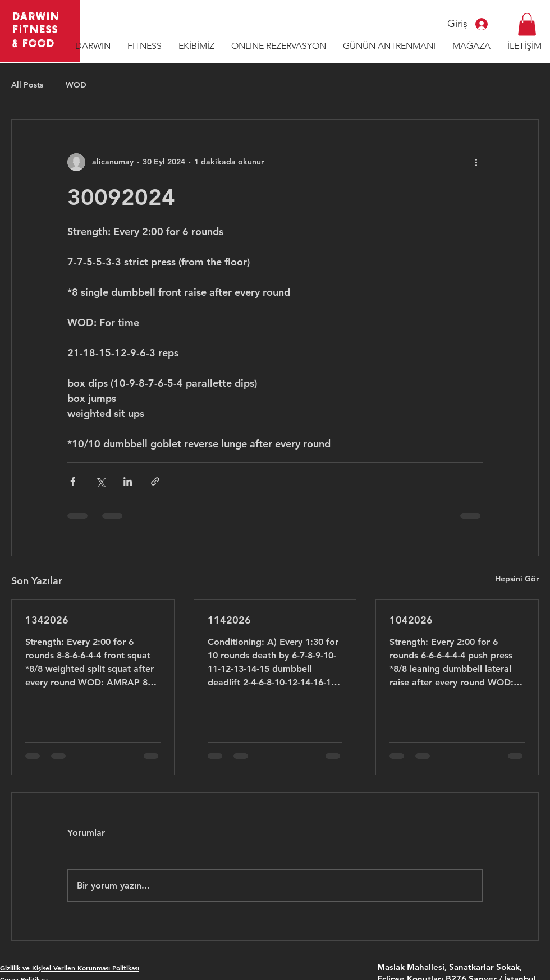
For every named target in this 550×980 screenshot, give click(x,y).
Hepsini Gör (517, 579)
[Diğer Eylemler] (476, 162)
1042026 (411, 620)
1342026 (47, 620)
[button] (527, 24)
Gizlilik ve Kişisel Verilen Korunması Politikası (70, 968)
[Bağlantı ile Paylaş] (155, 481)
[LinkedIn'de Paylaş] (128, 481)
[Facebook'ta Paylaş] (73, 481)
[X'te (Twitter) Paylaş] (100, 481)
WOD (76, 85)
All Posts (27, 85)
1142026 (229, 620)
